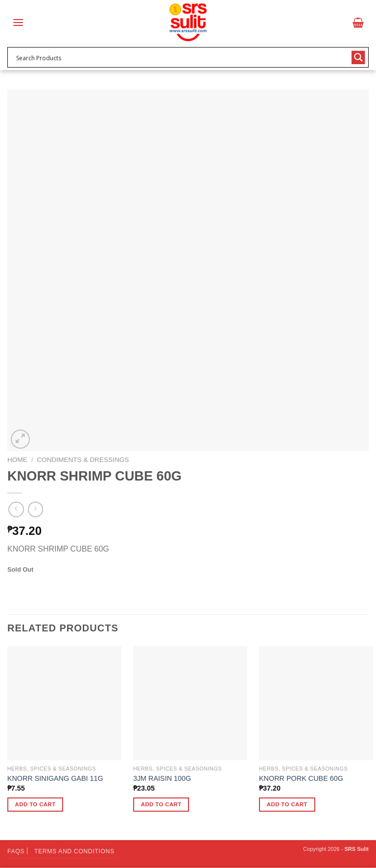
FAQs (16, 851)
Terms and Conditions (74, 851)
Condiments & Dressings (83, 460)
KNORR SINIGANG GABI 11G (55, 778)
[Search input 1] (182, 57)
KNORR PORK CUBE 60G (301, 778)
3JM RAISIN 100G (162, 778)
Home (17, 460)
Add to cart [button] (35, 804)
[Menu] (18, 22)
